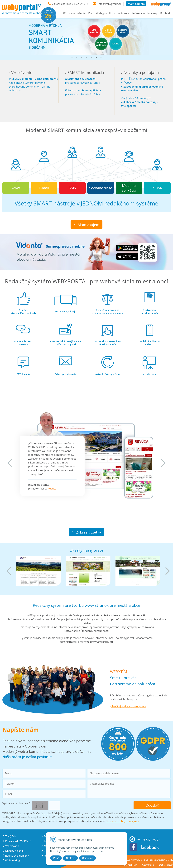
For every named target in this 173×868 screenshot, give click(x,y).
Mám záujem (136, 4)
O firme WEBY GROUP (17, 841)
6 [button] (96, 58)
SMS (72, 188)
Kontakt (165, 15)
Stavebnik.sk (130, 865)
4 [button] (86, 58)
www (16, 188)
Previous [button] (10, 463)
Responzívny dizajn (66, 311)
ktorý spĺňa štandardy (23, 312)
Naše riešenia (77, 15)
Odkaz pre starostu (65, 374)
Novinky (153, 15)
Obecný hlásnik (13, 851)
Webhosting (12, 860)
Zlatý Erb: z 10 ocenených (140, 102)
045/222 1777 (80, 4)
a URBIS (24, 343)
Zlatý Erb (10, 836)
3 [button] (82, 58)
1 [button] (72, 58)
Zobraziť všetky (87, 532)
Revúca (52, 489)
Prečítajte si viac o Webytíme (128, 706)
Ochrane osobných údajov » (122, 821)
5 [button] (91, 58)
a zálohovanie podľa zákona (108, 312)
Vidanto (150, 343)
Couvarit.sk (147, 865)
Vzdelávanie (121, 15)
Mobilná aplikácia (129, 188)
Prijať (56, 858)
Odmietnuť (87, 858)
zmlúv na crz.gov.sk (65, 343)
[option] (86, 37)
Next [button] (163, 463)
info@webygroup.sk (109, 4)
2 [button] (77, 58)
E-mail (44, 188)
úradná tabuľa (150, 312)
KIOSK (157, 188)
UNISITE (170, 860)
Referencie (138, 15)
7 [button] (101, 58)
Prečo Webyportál (100, 15)
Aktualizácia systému (108, 374)
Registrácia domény (16, 856)
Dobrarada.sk (165, 865)
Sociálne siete (101, 188)
